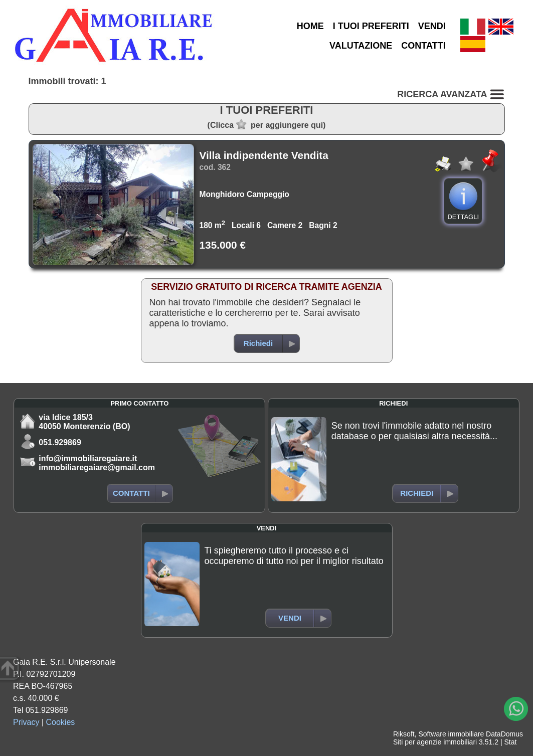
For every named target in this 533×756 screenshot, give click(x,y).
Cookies (61, 722)
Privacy (26, 722)
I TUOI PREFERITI (371, 26)
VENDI (432, 26)
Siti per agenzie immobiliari (435, 742)
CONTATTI (423, 46)
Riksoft (404, 734)
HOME (310, 26)
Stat (510, 742)
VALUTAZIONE (361, 46)
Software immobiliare (451, 734)
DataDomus (504, 734)
